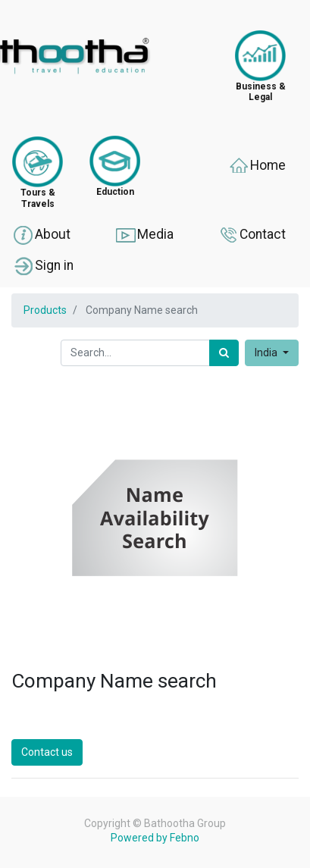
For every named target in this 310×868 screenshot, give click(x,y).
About (41, 235)
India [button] (267, 353)
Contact (251, 235)
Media (144, 235)
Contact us (47, 752)
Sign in (43, 266)
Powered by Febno (155, 838)
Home (257, 166)
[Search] (224, 353)
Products (45, 310)
